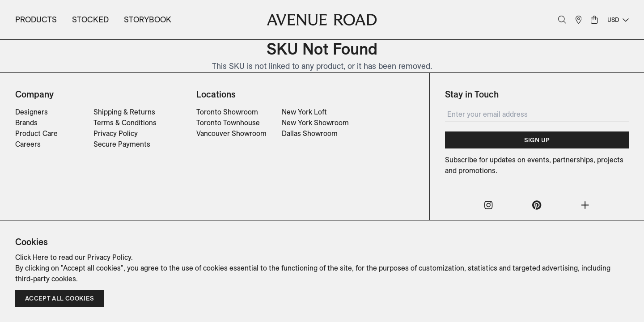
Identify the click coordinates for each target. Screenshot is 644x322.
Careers (28, 144)
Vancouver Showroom (231, 133)
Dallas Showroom (310, 133)
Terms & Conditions (125, 123)
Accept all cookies (59, 298)
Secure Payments (122, 144)
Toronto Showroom (227, 112)
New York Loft (304, 112)
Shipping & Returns (124, 112)
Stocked (90, 19)
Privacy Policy (116, 133)
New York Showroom (315, 123)
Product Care (36, 133)
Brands (26, 123)
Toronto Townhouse (228, 123)
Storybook (148, 19)
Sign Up (537, 140)
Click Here (32, 257)
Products (36, 19)
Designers (32, 112)
